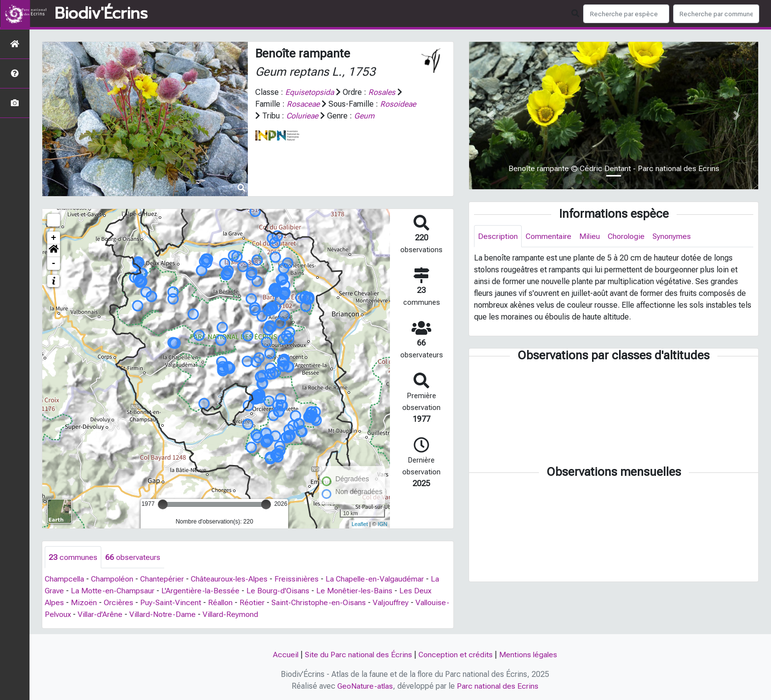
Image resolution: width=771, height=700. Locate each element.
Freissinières (301, 579)
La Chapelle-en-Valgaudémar (381, 579)
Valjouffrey (394, 603)
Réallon (222, 603)
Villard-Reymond (269, 615)
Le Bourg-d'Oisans (279, 591)
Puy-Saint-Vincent (171, 603)
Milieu (590, 236)
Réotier (254, 603)
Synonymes (674, 236)
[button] (54, 251)
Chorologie (628, 236)
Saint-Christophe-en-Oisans (321, 603)
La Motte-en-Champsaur (113, 591)
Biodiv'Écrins (101, 14)
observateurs (133, 557)
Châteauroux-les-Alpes (233, 579)
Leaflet (360, 524)
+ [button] (54, 238)
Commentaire (549, 236)
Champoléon (114, 579)
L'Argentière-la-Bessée (202, 591)
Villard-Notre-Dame (200, 615)
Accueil (284, 655)
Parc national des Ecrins (498, 686)
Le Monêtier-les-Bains (356, 591)
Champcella (65, 579)
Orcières (119, 603)
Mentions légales (529, 655)
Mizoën (84, 603)
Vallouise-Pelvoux (76, 615)
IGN (383, 524)
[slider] (163, 504)
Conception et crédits (456, 655)
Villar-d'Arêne (136, 615)
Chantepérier (165, 579)
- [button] (54, 263)
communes (73, 557)
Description (498, 236)
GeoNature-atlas (365, 686)
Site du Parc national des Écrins (358, 655)
